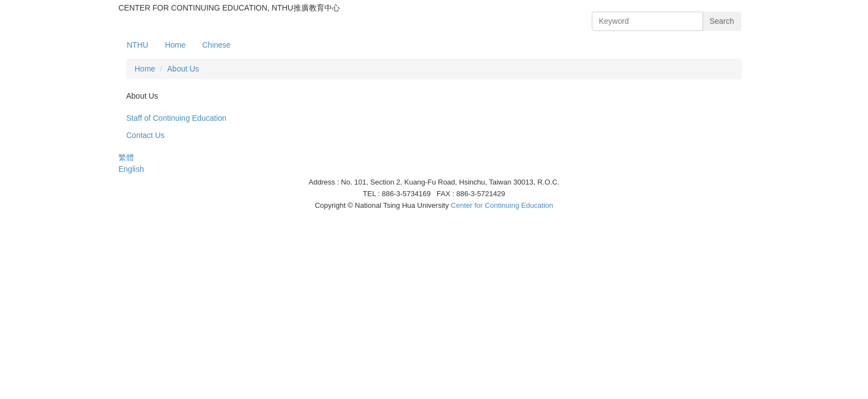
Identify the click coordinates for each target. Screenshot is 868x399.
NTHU (138, 45)
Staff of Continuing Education (176, 118)
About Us (183, 69)
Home (175, 45)
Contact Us (145, 135)
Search (722, 21)
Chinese (216, 45)
